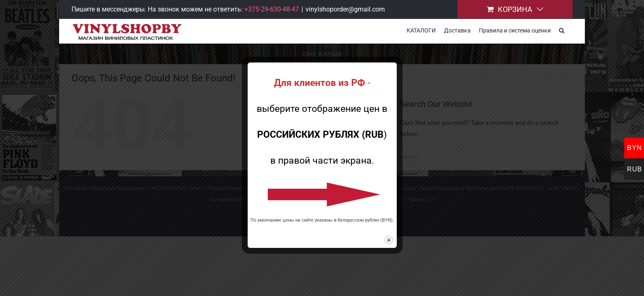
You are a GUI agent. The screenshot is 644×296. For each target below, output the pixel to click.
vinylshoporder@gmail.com (345, 9)
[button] (570, 30)
